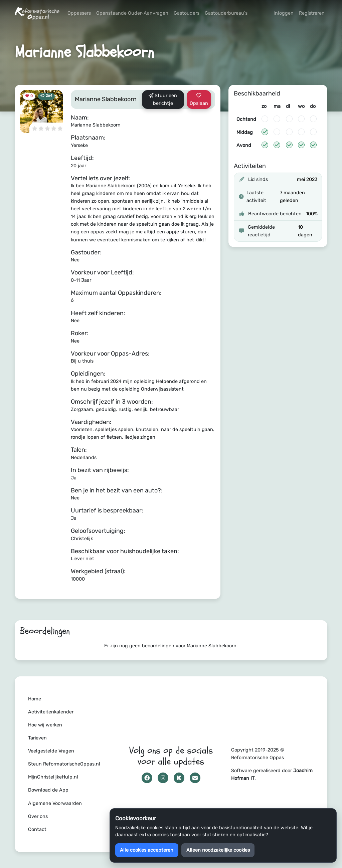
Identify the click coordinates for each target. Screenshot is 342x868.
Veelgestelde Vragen (51, 751)
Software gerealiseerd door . (272, 775)
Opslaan (199, 100)
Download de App (48, 790)
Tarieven (37, 738)
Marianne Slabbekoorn (106, 99)
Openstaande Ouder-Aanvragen (132, 13)
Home (35, 699)
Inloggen (284, 13)
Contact (37, 829)
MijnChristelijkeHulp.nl (53, 777)
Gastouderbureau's (226, 13)
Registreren (312, 13)
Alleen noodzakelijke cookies (218, 850)
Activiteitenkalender (51, 712)
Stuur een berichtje (163, 99)
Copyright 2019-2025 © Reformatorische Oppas (258, 754)
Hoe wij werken (45, 725)
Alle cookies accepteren (147, 850)
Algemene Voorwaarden (55, 803)
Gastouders (187, 13)
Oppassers (79, 13)
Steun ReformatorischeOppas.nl (64, 764)
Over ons (38, 816)
